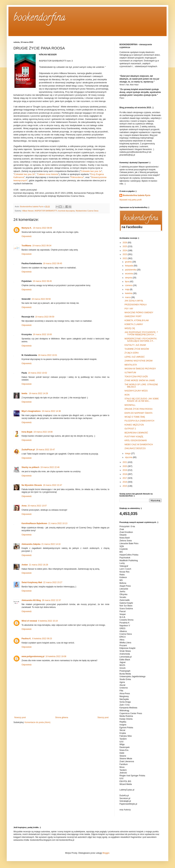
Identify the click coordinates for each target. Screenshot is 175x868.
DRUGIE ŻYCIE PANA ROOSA (138, 409)
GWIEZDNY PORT (133, 316)
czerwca (129, 285)
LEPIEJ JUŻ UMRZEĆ (135, 357)
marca (128, 297)
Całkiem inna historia (48, 174)
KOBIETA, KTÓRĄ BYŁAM (137, 320)
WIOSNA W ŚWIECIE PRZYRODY (140, 369)
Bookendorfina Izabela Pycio (137, 195)
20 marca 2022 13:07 (37, 506)
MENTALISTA (131, 365)
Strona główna (62, 717)
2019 (125, 470)
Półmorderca (77, 177)
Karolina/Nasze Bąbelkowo (34, 523)
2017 (125, 478)
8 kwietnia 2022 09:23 (42, 639)
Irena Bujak (27, 432)
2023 (125, 254)
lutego (128, 453)
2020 (125, 466)
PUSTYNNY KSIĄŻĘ (134, 437)
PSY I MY (129, 309)
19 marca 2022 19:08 (43, 432)
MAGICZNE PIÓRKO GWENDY (139, 313)
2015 (125, 486)
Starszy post (103, 717)
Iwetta (25, 393)
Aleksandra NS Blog (31, 600)
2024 (125, 251)
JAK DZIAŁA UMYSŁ (134, 301)
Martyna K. (27, 228)
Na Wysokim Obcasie (32, 485)
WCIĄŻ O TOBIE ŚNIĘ (135, 417)
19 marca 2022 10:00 (42, 334)
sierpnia (129, 278)
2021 (125, 462)
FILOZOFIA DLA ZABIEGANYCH (139, 421)
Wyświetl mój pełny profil (130, 200)
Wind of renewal (29, 621)
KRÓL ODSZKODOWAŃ (136, 440)
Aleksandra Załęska (31, 544)
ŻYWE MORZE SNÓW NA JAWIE (140, 380)
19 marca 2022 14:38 (51, 411)
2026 (125, 243)
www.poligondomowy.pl (33, 656)
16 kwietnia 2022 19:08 (56, 656)
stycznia (129, 457)
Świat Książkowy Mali (32, 582)
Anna (24, 506)
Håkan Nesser (28, 211)
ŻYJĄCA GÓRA (132, 353)
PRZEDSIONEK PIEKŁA (136, 305)
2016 (125, 482)
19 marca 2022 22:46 (50, 467)
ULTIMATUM (130, 373)
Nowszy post (20, 717)
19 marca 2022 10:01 (48, 355)
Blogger (106, 853)
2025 (125, 246)
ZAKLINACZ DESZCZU (135, 448)
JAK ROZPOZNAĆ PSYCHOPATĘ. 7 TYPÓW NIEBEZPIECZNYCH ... (141, 333)
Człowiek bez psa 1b (24, 174)
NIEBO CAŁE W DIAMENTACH (139, 445)
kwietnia (129, 293)
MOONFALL (130, 405)
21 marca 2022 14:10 (51, 544)
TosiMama (26, 246)
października (131, 270)
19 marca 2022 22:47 (52, 485)
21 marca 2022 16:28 (38, 565)
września (129, 274)
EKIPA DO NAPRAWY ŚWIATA (138, 413)
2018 (125, 474)
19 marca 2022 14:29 (38, 393)
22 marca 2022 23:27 (53, 582)
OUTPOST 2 (130, 429)
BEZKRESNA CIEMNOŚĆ (136, 433)
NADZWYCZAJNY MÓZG (136, 391)
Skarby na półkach (30, 467)
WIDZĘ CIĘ (130, 328)
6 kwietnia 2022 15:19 (48, 621)
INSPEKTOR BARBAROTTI (46, 211)
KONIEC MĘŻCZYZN (134, 425)
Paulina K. (26, 639)
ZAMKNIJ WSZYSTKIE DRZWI (139, 361)
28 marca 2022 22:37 (51, 600)
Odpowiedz (27, 236)
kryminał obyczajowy (66, 211)
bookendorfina (39, 18)
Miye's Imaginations (31, 411)
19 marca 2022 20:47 (45, 450)
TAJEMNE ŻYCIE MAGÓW (137, 349)
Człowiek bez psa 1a (91, 171)
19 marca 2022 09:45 (52, 263)
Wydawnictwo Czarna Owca (87, 211)
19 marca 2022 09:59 (41, 299)
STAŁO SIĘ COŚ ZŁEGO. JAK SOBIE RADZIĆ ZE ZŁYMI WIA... (142, 400)
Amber (25, 565)
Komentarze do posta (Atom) (37, 722)
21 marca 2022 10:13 (58, 523)
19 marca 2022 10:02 (37, 373)
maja (127, 289)
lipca (127, 282)
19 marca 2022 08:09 (42, 228)
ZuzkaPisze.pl (28, 450)
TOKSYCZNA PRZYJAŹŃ (136, 377)
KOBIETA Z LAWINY (134, 324)
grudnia (129, 262)
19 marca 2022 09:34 (42, 246)
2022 (125, 258)
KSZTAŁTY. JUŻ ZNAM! (135, 345)
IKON (127, 395)
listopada (129, 266)
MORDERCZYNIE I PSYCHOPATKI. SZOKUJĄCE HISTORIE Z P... (141, 340)
